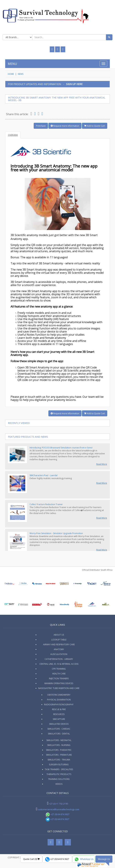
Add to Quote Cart (95, 126)
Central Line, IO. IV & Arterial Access (59, 664)
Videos (59, 784)
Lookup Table (59, 640)
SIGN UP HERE (74, 84)
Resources (59, 714)
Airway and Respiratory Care (59, 644)
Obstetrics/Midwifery (59, 695)
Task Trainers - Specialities (59, 769)
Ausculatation (59, 654)
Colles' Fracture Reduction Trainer (46, 504)
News (21, 74)
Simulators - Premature (59, 755)
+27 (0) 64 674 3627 (57, 814)
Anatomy (59, 649)
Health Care (59, 674)
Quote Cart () (31, 859)
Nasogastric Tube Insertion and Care (59, 688)
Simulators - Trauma (59, 760)
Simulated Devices (59, 724)
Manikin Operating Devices (59, 683)
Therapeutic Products (59, 774)
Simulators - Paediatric (59, 750)
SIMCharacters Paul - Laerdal (43, 475)
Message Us (104, 859)
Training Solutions (59, 779)
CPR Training (59, 669)
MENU (12, 64)
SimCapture (59, 719)
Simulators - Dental (59, 734)
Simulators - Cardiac (59, 729)
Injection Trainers (59, 678)
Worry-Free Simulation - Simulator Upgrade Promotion (56, 533)
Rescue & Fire (59, 709)
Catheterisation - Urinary (59, 659)
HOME (11, 74)
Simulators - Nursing (59, 745)
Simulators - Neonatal (59, 740)
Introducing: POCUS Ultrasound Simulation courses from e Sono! (61, 448)
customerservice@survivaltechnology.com (59, 809)
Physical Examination (59, 700)
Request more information (65, 126)
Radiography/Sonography (59, 705)
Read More (102, 464)
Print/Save (41, 126)
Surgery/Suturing (59, 765)
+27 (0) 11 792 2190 (58, 804)
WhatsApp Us (84, 859)
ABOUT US (59, 635)
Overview (13, 135)
